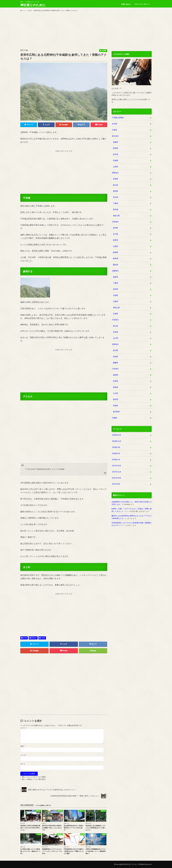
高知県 (116, 357)
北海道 (115, 130)
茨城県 (116, 179)
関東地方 (34, 638)
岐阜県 (116, 258)
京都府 (116, 295)
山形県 (116, 167)
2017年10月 (117, 478)
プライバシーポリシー (142, 4)
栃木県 (116, 185)
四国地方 (115, 344)
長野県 (116, 240)
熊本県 (116, 399)
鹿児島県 (116, 412)
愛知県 (116, 265)
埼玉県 (116, 197)
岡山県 (116, 326)
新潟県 (116, 228)
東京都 (116, 209)
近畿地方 (115, 271)
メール (23, 755)
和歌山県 (116, 308)
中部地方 (115, 222)
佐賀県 (116, 381)
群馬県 (116, 191)
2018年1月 (116, 460)
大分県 (116, 393)
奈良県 (116, 289)
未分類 (25, 638)
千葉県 (43, 638)
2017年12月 (117, 466)
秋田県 (116, 148)
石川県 (116, 234)
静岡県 (116, 252)
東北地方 (115, 136)
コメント (24, 728)
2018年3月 (116, 447)
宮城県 (116, 160)
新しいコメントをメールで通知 (34, 777)
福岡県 (116, 375)
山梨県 (116, 246)
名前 (23, 746)
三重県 (116, 283)
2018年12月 (117, 435)
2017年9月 (116, 484)
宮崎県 (116, 406)
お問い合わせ (126, 4)
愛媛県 (116, 363)
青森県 (116, 142)
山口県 (116, 338)
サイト (23, 764)
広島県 (116, 332)
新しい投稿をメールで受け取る (34, 779)
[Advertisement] (86, 30)
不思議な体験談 (118, 117)
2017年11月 (117, 472)
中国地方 (115, 320)
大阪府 (116, 301)
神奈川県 (116, 216)
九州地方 (115, 369)
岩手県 (116, 154)
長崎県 (116, 387)
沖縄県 (115, 418)
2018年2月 (116, 453)
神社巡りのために (33, 5)
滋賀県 (116, 277)
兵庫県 (116, 314)
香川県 (116, 350)
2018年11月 (117, 441)
